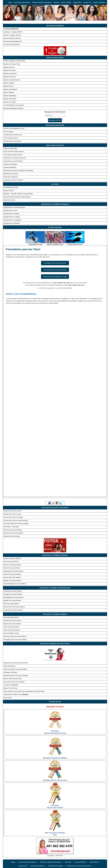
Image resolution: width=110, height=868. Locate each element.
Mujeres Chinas (8, 86)
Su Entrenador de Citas (11, 187)
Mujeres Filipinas (9, 92)
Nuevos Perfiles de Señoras (12, 38)
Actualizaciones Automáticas (12, 141)
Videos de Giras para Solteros (13, 530)
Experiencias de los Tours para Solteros (16, 675)
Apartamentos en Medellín (12, 223)
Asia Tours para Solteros (11, 617)
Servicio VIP (87, 2)
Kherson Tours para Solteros (12, 565)
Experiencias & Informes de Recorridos (16, 663)
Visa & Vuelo (8, 698)
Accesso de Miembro (38, 866)
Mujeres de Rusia (9, 67)
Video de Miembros (10, 666)
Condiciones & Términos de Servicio (15, 158)
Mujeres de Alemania (10, 74)
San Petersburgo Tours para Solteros (15, 584)
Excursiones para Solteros (22, 2)
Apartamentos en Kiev (10, 210)
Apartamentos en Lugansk (12, 217)
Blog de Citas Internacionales (13, 679)
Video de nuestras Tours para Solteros (15, 669)
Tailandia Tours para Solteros (13, 621)
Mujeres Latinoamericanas (12, 80)
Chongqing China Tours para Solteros (15, 640)
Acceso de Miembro (99, 2)
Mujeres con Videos (10, 102)
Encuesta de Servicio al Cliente (13, 180)
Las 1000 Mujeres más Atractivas (14, 105)
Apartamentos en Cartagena (12, 220)
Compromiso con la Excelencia (13, 161)
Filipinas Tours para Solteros (12, 624)
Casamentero (77, 2)
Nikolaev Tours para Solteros (12, 581)
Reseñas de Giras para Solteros (13, 533)
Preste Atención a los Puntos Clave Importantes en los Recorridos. (24, 691)
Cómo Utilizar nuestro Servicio (13, 155)
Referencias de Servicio (11, 174)
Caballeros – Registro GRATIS (13, 32)
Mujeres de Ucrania (10, 70)
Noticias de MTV (9, 191)
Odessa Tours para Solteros (12, 577)
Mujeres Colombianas (10, 89)
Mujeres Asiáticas (9, 83)
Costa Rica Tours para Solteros (13, 610)
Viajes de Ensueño (9, 200)
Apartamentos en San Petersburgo (14, 207)
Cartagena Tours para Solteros (13, 594)
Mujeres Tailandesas (10, 96)
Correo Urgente (8, 132)
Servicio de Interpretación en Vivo (14, 128)
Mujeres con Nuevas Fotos (12, 64)
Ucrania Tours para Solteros (12, 558)
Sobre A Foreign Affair (10, 148)
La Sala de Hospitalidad (11, 685)
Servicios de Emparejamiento (13, 41)
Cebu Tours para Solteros (11, 627)
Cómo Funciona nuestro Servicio (14, 152)
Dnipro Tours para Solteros (12, 568)
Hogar (10, 2)
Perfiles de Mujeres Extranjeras (42, 2)
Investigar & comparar (10, 672)
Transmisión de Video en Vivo (16, 694)
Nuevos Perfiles (66, 2)
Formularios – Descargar (11, 527)
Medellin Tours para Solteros (12, 601)
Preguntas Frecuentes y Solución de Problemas (18, 171)
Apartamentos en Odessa (11, 214)
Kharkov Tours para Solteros (12, 574)
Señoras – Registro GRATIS (12, 35)
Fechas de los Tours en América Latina (16, 520)
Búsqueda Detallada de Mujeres (13, 108)
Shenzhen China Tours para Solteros (15, 636)
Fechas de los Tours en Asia (12, 514)
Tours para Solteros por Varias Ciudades (16, 523)
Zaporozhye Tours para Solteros (13, 571)
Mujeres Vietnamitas (10, 99)
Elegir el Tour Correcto (10, 688)
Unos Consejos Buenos (11, 138)
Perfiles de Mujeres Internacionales (14, 61)
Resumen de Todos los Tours (13, 511)
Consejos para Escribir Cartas (13, 135)
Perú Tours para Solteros (11, 604)
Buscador (57, 2)
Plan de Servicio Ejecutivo (12, 45)
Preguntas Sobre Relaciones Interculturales (17, 197)
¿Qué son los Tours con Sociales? (14, 682)
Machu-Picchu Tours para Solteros (14, 607)
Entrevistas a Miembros (11, 177)
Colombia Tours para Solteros (13, 591)
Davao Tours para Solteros (12, 630)
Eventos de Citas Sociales (12, 536)
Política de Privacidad (10, 164)
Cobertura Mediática (10, 167)
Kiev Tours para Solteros (11, 562)
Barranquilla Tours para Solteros (13, 597)
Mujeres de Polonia (10, 77)
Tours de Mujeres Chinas (11, 633)
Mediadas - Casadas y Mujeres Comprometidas (18, 194)
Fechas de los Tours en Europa (13, 517)
